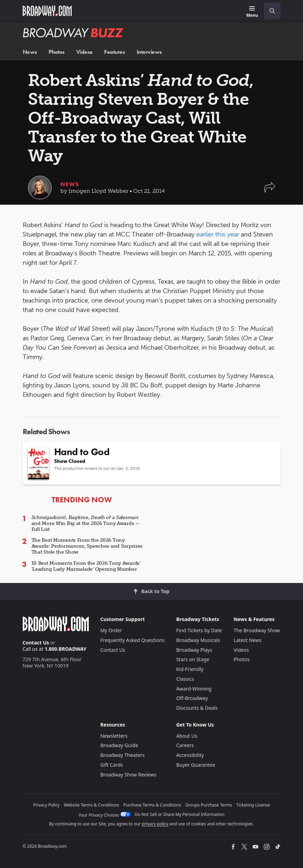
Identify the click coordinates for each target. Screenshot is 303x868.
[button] (270, 191)
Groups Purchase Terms (209, 805)
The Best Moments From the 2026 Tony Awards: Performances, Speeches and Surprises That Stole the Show (87, 546)
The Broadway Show (257, 630)
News (30, 52)
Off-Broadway (192, 698)
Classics (185, 679)
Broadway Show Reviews (128, 775)
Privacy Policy (46, 805)
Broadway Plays (194, 650)
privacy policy (155, 824)
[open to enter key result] (272, 11)
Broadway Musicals (198, 640)
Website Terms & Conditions (92, 805)
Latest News (247, 640)
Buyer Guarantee (196, 765)
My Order (111, 630)
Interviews (149, 52)
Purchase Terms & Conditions (152, 805)
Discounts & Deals (197, 708)
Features (114, 52)
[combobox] (269, 11)
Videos (84, 52)
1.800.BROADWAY (66, 649)
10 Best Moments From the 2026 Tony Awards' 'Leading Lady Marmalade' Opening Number (86, 566)
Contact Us (36, 643)
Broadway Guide (119, 745)
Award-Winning (194, 689)
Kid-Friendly (190, 669)
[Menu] (252, 12)
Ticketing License (253, 805)
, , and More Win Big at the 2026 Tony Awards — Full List (86, 523)
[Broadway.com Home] (47, 11)
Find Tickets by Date (199, 630)
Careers (185, 745)
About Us (187, 736)
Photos (56, 52)
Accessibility (190, 755)
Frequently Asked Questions (132, 640)
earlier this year (218, 234)
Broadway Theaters (122, 755)
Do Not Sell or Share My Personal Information (180, 814)
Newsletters (114, 736)
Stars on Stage (193, 659)
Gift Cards (112, 765)
